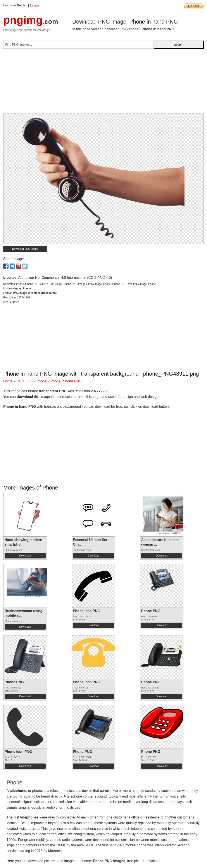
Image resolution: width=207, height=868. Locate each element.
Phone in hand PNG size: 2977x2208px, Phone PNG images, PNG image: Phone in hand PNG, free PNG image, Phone (86, 284)
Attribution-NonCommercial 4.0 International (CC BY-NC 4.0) (65, 278)
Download (25, 556)
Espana (34, 5)
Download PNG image (25, 249)
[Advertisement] (103, 83)
